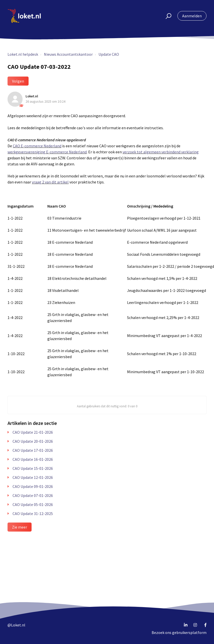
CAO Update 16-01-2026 (33, 459)
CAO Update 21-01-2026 (33, 432)
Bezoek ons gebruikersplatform (179, 632)
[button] (166, 16)
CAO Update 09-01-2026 (33, 486)
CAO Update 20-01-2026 (33, 441)
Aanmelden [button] (192, 16)
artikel (63, 182)
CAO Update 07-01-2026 (33, 495)
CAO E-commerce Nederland (37, 146)
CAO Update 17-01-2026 (33, 450)
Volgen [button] (18, 81)
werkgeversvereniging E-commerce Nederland (47, 152)
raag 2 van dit (45, 182)
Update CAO (109, 54)
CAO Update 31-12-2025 (33, 513)
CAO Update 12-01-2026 (33, 477)
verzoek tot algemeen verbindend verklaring (161, 152)
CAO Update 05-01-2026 (33, 504)
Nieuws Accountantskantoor (68, 54)
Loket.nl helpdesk (23, 54)
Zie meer (20, 527)
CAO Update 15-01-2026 (33, 468)
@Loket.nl (16, 625)
